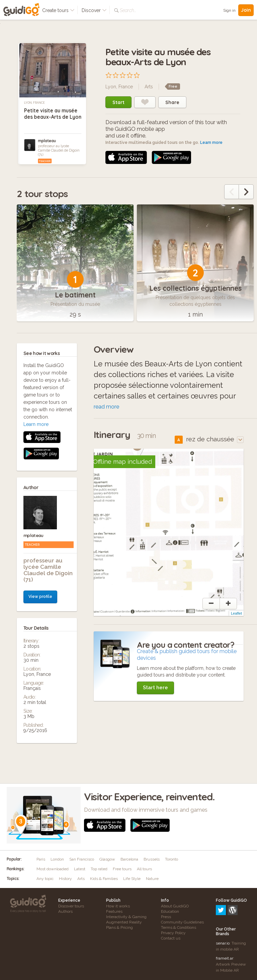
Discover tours (71, 906)
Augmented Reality (124, 922)
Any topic (45, 879)
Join (246, 10)
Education (170, 911)
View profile (40, 462)
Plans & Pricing (119, 927)
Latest (80, 869)
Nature (152, 879)
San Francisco (82, 859)
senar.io (223, 914)
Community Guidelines (182, 922)
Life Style (132, 879)
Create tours (58, 10)
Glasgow (107, 859)
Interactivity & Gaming (126, 917)
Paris (41, 859)
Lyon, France (34, 103)
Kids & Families (104, 879)
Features (114, 911)
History (65, 879)
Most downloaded (53, 869)
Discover (94, 10)
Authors (65, 911)
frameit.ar (225, 929)
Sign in (229, 10)
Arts (149, 87)
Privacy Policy (173, 933)
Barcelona (129, 859)
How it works (118, 906)
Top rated (99, 869)
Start (118, 102)
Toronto (172, 859)
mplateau (47, 141)
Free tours (122, 869)
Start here (155, 688)
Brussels (152, 859)
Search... (128, 10)
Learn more (211, 143)
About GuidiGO (175, 906)
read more (106, 407)
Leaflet (236, 613)
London (57, 859)
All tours (144, 869)
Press (166, 917)
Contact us (171, 938)
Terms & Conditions (179, 927)
